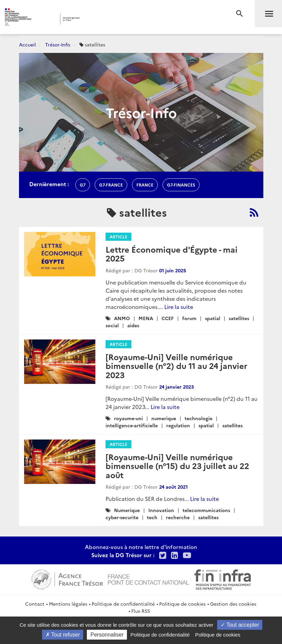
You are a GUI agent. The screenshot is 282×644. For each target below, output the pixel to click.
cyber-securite (122, 517)
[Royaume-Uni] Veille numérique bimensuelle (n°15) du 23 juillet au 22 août (177, 466)
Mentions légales (68, 604)
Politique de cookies (182, 604)
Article (118, 237)
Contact (35, 604)
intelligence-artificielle (132, 425)
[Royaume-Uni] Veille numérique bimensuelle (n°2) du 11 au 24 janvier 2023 (176, 366)
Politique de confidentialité (123, 604)
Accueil (27, 44)
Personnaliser (107, 635)
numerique (164, 418)
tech (152, 517)
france (145, 185)
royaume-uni (128, 418)
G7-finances (181, 185)
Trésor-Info (58, 44)
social (112, 325)
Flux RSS (141, 611)
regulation (178, 425)
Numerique (127, 510)
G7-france (111, 185)
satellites (239, 318)
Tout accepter (240, 625)
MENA (146, 318)
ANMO (122, 318)
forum (189, 318)
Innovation (161, 510)
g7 (83, 185)
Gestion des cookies (233, 604)
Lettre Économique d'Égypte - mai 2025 (172, 253)
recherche (178, 517)
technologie (199, 418)
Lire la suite (179, 307)
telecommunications (206, 510)
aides (133, 325)
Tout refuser (63, 635)
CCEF (168, 318)
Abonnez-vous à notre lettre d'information (141, 547)
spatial (213, 318)
